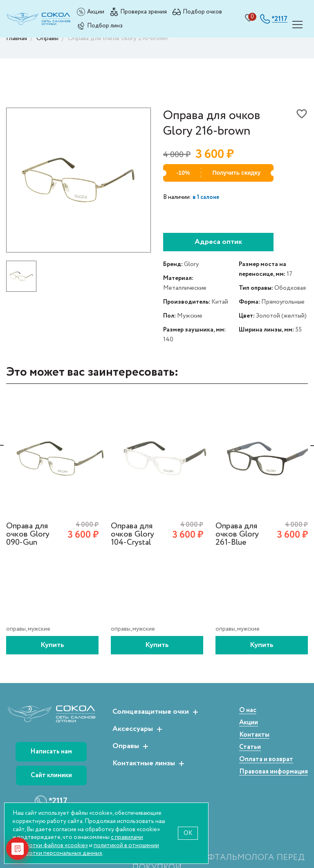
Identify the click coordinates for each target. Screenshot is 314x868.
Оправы (126, 746)
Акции (96, 12)
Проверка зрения (144, 12)
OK (188, 833)
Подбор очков (202, 12)
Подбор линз (105, 26)
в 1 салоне (206, 197)
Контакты (254, 735)
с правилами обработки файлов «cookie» (78, 841)
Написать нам (51, 752)
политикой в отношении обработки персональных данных (86, 849)
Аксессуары (133, 729)
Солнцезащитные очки (151, 712)
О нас (248, 711)
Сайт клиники (51, 775)
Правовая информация (274, 772)
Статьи (250, 747)
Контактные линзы (144, 764)
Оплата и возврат (266, 760)
